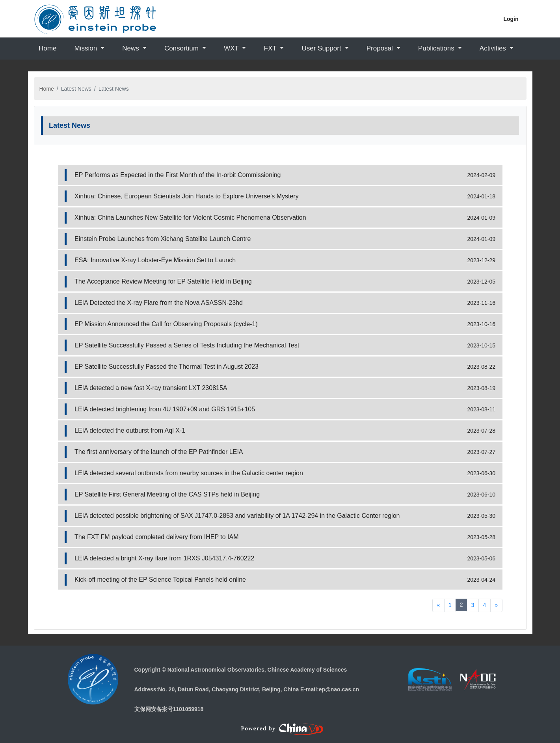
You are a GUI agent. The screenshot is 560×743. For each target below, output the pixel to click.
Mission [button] (86, 48)
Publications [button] (437, 48)
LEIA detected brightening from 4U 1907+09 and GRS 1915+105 (165, 409)
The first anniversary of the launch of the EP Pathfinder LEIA (159, 452)
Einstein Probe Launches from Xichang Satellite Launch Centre (163, 239)
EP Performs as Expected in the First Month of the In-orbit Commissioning (178, 175)
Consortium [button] (182, 48)
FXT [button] (271, 48)
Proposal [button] (381, 48)
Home (47, 48)
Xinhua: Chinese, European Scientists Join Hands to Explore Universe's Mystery (187, 196)
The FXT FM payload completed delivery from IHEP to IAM (156, 537)
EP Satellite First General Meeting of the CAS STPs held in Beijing (167, 494)
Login (511, 19)
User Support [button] (322, 48)
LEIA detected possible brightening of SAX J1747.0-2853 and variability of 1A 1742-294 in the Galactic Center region (237, 516)
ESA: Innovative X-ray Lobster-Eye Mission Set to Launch (155, 260)
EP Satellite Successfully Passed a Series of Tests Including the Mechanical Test (187, 345)
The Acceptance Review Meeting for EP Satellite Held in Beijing (163, 281)
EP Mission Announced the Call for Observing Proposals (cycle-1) (166, 324)
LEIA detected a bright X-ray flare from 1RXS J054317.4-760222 (164, 558)
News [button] (131, 48)
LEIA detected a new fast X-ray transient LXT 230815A (151, 388)
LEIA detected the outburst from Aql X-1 (130, 430)
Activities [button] (494, 48)
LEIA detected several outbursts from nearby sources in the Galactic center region (189, 473)
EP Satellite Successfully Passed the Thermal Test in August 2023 (167, 367)
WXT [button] (232, 48)
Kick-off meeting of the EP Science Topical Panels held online (160, 580)
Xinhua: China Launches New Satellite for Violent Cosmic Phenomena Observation (190, 217)
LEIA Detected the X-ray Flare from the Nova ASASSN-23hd (159, 303)
